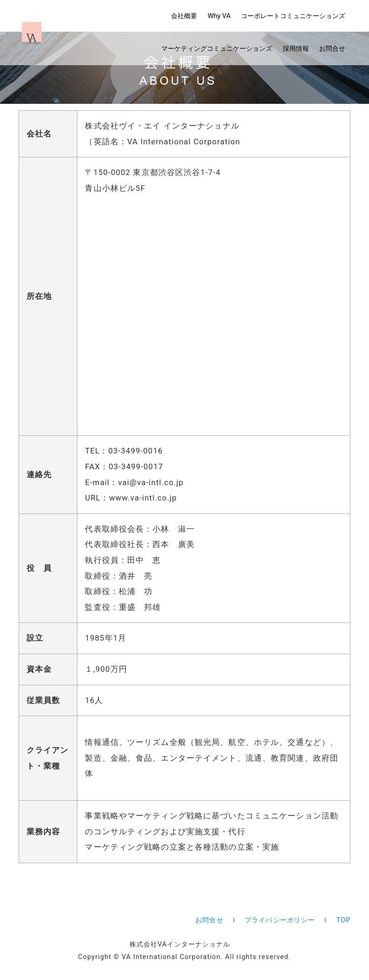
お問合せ (332, 49)
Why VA (219, 16)
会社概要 (184, 16)
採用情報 (296, 49)
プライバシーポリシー (280, 920)
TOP (344, 920)
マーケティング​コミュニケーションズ (217, 49)
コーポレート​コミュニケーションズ (293, 16)
